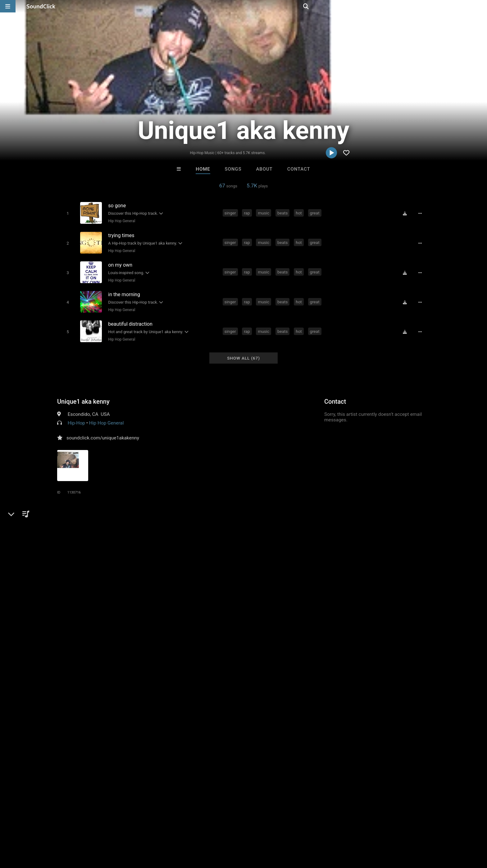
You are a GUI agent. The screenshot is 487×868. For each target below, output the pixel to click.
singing (378, 524)
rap (248, 213)
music (265, 213)
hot (300, 213)
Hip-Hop (76, 416)
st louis (268, 524)
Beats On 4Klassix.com (220, 736)
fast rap (97, 535)
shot (132, 535)
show (360, 524)
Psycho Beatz (269, 736)
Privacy (159, 831)
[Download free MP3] (407, 213)
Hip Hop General (120, 221)
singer (231, 213)
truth (297, 524)
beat (232, 524)
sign (79, 535)
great (316, 213)
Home (203, 169)
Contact (299, 169)
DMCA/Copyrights (126, 831)
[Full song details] (422, 213)
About (264, 169)
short (148, 535)
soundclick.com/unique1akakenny (103, 431)
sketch (418, 524)
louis (64, 535)
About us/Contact (66, 831)
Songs (233, 169)
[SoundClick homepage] (41, 6)
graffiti (398, 524)
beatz (248, 524)
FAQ (37, 831)
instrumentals (169, 524)
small (116, 535)
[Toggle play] (66, 213)
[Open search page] (481, 6)
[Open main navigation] (8, 6)
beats (283, 213)
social (216, 524)
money (197, 524)
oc (283, 524)
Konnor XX (167, 736)
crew (343, 524)
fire (311, 524)
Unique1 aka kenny (83, 395)
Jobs (96, 831)
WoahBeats (320, 736)
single (326, 524)
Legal (178, 831)
